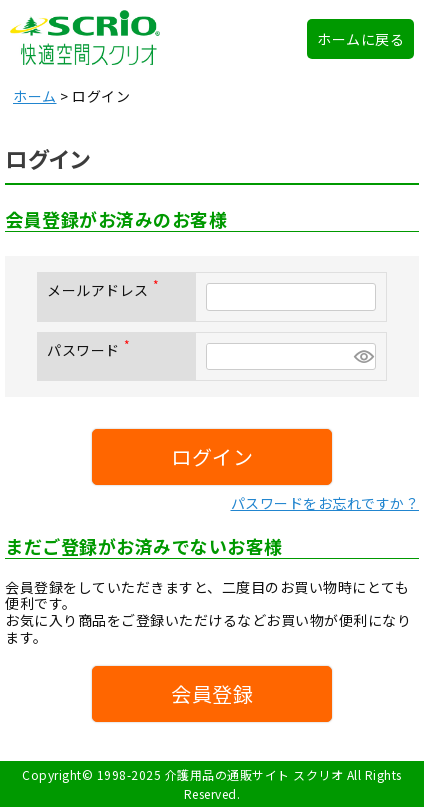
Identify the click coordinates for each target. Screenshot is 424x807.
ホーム (35, 96)
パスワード (92, 350)
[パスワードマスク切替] (362, 357)
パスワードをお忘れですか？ (325, 503)
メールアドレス (106, 290)
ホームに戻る (360, 39)
